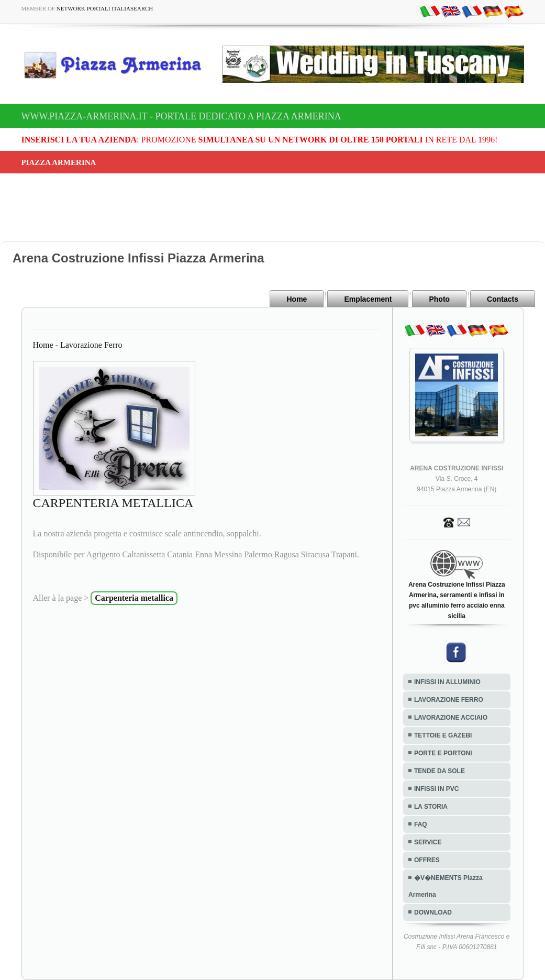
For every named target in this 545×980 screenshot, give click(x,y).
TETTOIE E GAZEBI (443, 735)
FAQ (421, 824)
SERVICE (428, 842)
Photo (439, 299)
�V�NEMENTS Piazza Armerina (446, 886)
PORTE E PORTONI (443, 753)
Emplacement (368, 299)
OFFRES (427, 860)
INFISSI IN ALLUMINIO (447, 682)
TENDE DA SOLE (440, 771)
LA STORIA (431, 807)
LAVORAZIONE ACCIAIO (451, 718)
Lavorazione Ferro (91, 345)
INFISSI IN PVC (436, 789)
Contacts (503, 299)
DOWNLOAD (433, 912)
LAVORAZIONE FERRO (449, 700)
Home (297, 299)
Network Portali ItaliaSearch (105, 8)
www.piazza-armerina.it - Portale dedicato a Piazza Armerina (181, 116)
